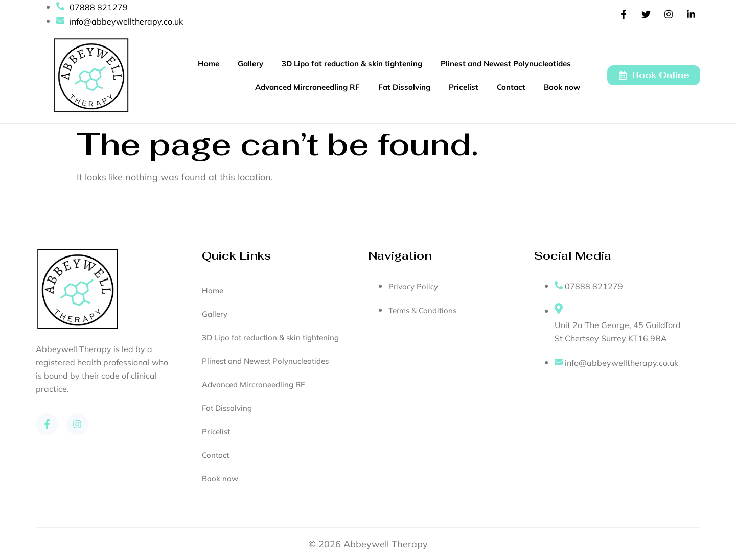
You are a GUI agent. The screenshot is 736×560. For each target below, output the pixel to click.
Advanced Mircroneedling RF (307, 87)
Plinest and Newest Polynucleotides (506, 64)
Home (209, 64)
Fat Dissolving (404, 87)
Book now (562, 87)
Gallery (250, 64)
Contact (511, 87)
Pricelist (464, 87)
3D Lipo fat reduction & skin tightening (352, 64)
